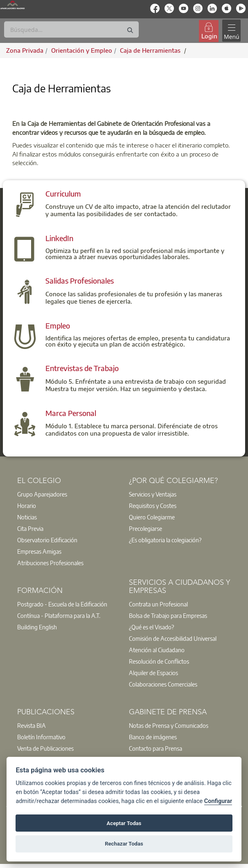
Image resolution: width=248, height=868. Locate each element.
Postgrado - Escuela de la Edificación (62, 604)
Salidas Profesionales (80, 281)
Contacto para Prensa (156, 748)
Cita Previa (30, 528)
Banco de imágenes (153, 737)
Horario (27, 506)
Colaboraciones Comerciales (163, 684)
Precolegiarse (145, 528)
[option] (68, 494)
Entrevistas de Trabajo (82, 368)
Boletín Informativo (41, 737)
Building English (37, 627)
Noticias (27, 517)
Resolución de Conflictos (159, 661)
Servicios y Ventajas (153, 494)
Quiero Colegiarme (152, 517)
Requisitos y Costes (153, 506)
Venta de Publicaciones (45, 748)
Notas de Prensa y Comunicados (169, 725)
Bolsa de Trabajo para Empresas (168, 615)
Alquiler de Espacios (153, 673)
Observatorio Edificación (47, 540)
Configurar (218, 801)
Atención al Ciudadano (157, 650)
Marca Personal (71, 413)
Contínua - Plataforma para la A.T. (59, 615)
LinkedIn (59, 238)
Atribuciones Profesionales (50, 563)
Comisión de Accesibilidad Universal (173, 638)
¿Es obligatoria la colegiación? (165, 540)
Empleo (58, 325)
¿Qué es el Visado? (151, 627)
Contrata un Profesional (158, 604)
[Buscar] (71, 29)
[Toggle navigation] (231, 31)
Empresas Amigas (39, 551)
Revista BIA (32, 725)
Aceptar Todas (124, 823)
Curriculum (63, 194)
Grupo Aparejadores (42, 494)
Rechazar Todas (124, 844)
